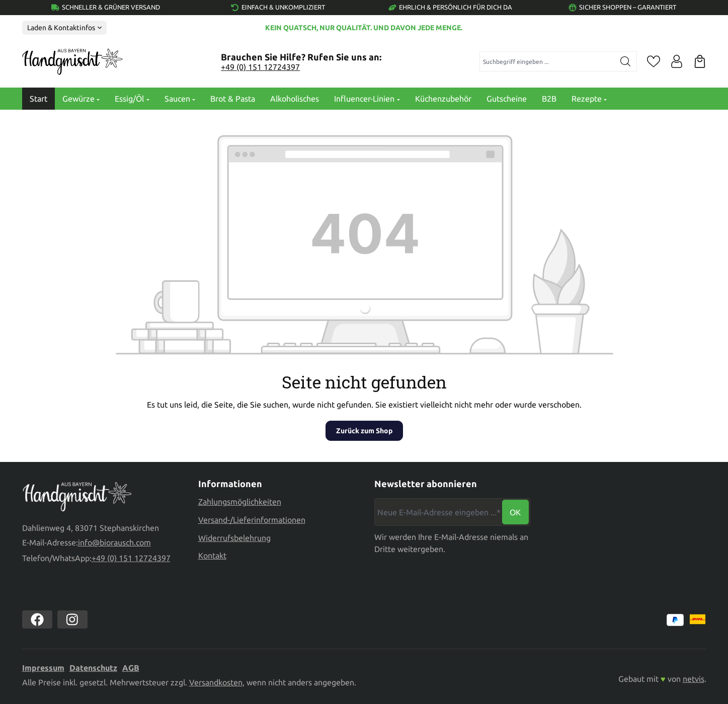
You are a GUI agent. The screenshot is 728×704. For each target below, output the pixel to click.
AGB (131, 668)
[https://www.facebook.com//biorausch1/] (37, 619)
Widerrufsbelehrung (234, 538)
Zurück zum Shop (364, 431)
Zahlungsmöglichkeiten (240, 502)
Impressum (43, 668)
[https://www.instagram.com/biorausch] (72, 619)
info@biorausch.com (114, 543)
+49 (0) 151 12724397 (260, 67)
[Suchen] (626, 61)
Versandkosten (216, 682)
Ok (515, 512)
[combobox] (547, 61)
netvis (694, 679)
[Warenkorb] (700, 61)
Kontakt (212, 556)
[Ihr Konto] (677, 61)
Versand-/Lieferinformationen (252, 520)
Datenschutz (93, 668)
